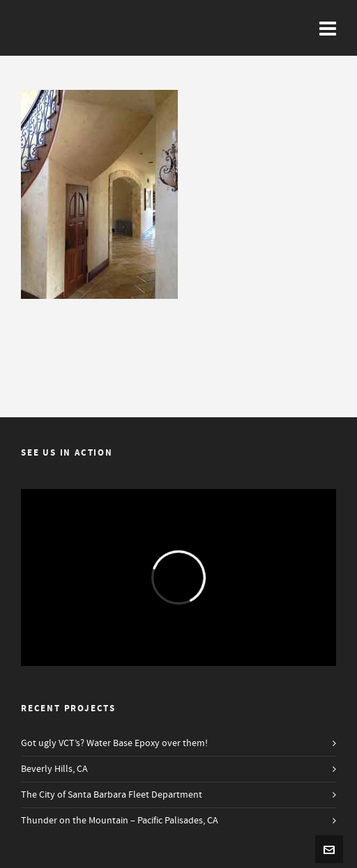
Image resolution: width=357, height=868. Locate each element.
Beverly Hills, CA (54, 769)
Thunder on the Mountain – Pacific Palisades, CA (120, 821)
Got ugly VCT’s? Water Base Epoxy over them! (114, 743)
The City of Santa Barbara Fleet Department (112, 795)
